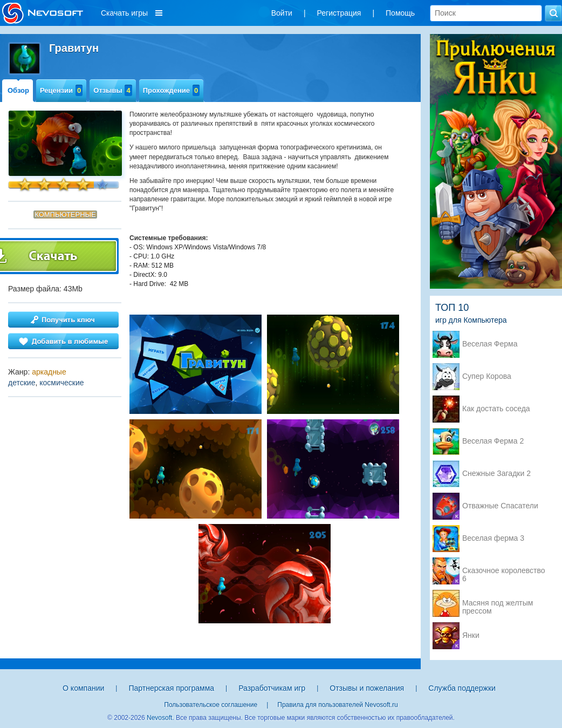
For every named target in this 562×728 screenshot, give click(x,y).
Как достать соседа (496, 409)
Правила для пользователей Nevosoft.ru (337, 705)
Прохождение (172, 90)
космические (61, 383)
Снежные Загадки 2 (496, 474)
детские (22, 383)
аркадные (49, 372)
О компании (83, 688)
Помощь (400, 13)
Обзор (18, 90)
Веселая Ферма (490, 344)
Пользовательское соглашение (211, 705)
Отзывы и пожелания (367, 688)
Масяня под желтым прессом (498, 604)
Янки (471, 635)
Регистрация (339, 13)
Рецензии (61, 90)
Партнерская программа (171, 688)
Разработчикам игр (272, 688)
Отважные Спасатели (500, 506)
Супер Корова (487, 376)
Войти (282, 13)
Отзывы (112, 90)
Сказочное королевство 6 (503, 571)
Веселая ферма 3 (493, 538)
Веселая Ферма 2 (493, 441)
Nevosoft (159, 718)
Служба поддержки (462, 688)
